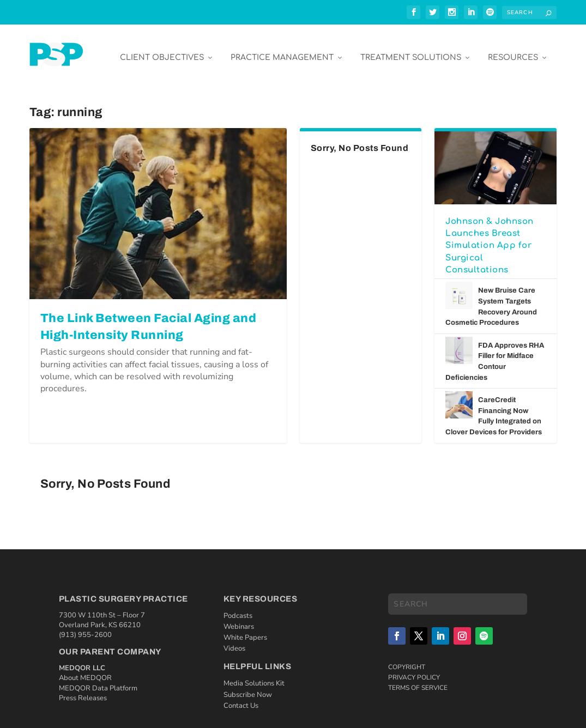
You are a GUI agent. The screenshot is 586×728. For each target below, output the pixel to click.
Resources (513, 50)
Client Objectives (162, 50)
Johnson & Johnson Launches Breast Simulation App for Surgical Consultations (490, 238)
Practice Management (282, 50)
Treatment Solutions (411, 50)
